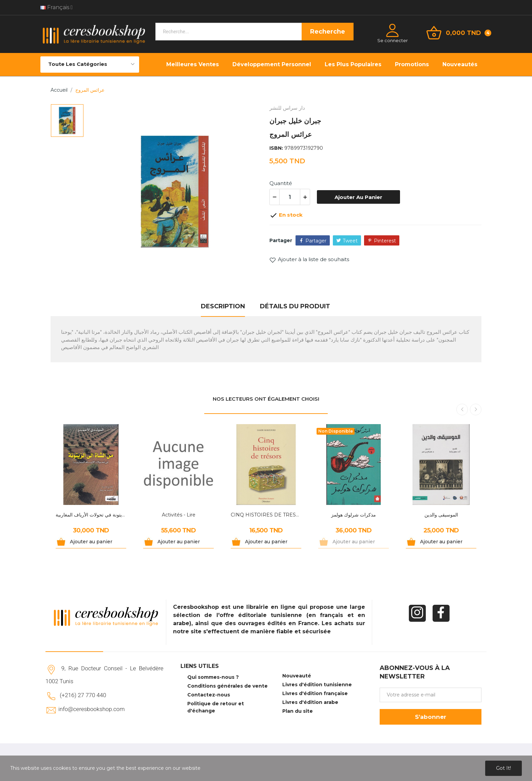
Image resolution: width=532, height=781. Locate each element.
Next (476, 410)
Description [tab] (223, 306)
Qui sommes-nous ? (213, 677)
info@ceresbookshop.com (91, 709)
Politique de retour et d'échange (216, 707)
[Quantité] (290, 197)
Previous (462, 410)
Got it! (503, 768)
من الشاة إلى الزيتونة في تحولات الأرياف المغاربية (91, 515)
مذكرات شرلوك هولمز (354, 515)
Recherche (328, 32)
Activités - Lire (179, 515)
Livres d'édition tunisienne (317, 685)
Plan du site (298, 711)
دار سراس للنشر (287, 108)
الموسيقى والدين (441, 515)
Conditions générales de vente (227, 686)
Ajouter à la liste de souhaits (309, 259)
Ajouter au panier (358, 197)
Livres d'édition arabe (310, 702)
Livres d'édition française (315, 693)
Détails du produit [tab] (295, 306)
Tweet (350, 241)
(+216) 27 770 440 (83, 695)
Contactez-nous (209, 695)
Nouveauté (297, 676)
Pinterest (385, 241)
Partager (316, 241)
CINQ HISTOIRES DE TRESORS (266, 515)
